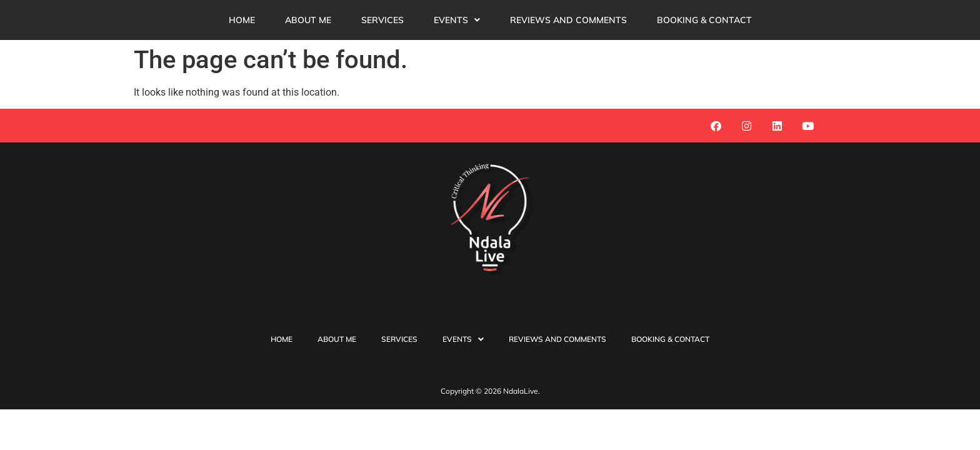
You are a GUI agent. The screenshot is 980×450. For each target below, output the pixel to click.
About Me (308, 20)
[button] (457, 20)
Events (457, 20)
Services (382, 20)
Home (242, 20)
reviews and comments (568, 20)
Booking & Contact (704, 20)
